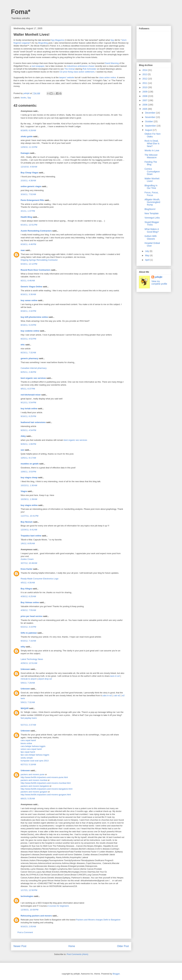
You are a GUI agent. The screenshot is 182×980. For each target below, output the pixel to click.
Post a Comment (25, 932)
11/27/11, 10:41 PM (30, 516)
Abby (23, 436)
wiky (23, 647)
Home (72, 946)
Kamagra (25, 153)
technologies (27, 896)
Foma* (21, 12)
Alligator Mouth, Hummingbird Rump (152, 202)
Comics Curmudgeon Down (152, 172)
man (23, 250)
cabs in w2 (107, 695)
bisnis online (26, 743)
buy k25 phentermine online (34, 317)
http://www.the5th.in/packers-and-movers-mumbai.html (46, 783)
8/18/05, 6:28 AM (28, 130)
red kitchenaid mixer (31, 395)
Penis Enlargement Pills (32, 200)
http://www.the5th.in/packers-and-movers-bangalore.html (47, 789)
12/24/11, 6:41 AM (29, 530)
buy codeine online (30, 331)
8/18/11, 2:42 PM (28, 311)
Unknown (25, 669)
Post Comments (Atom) (77, 954)
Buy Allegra (26, 589)
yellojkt (158, 277)
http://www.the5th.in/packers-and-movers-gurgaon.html (46, 795)
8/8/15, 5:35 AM (28, 799)
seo (22, 450)
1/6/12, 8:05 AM (28, 543)
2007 (145, 100)
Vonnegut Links (152, 218)
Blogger (116, 974)
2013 (145, 74)
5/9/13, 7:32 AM (28, 702)
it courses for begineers (58, 906)
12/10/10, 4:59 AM (29, 167)
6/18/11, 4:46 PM (28, 244)
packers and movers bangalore (35, 786)
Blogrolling (43, 43)
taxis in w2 (115, 676)
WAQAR (25, 708)
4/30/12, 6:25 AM (28, 596)
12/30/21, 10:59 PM (30, 910)
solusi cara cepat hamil (31, 749)
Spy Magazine (57, 40)
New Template (152, 213)
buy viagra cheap (29, 477)
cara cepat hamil (28, 740)
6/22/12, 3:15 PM (28, 627)
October (149, 121)
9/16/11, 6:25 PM (28, 416)
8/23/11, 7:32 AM (28, 353)
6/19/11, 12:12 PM (29, 264)
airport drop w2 (45, 679)
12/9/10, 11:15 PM (29, 147)
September (151, 126)
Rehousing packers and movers (36, 916)
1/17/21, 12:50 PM (29, 890)
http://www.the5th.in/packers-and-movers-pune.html (44, 777)
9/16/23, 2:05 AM (28, 926)
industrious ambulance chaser (81, 66)
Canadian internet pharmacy (34, 368)
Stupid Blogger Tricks (152, 223)
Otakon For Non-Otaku (153, 135)
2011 (145, 83)
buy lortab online (29, 409)
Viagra (24, 491)
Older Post (123, 946)
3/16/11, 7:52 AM (28, 194)
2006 (145, 105)
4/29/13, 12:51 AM (29, 663)
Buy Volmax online (30, 602)
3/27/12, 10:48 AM (29, 563)
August (149, 130)
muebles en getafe (30, 464)
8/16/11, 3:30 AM (28, 294)
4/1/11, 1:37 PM (28, 211)
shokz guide (27, 136)
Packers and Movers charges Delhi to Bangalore (98, 920)
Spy (112, 40)
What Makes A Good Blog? (152, 230)
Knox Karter (27, 569)
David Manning (112, 63)
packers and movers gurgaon (34, 792)
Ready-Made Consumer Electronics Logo (40, 579)
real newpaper (38, 66)
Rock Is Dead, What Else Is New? (152, 143)
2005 (145, 109)
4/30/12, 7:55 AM (28, 610)
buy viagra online (29, 505)
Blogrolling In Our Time (151, 187)
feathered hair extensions (33, 422)
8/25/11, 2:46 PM (28, 372)
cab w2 (117, 695)
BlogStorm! (150, 209)
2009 (145, 92)
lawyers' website (67, 77)
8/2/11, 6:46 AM (28, 281)
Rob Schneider (90, 69)
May (147, 255)
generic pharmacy (29, 358)
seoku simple (27, 758)
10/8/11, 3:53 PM (28, 472)
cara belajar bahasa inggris (33, 746)
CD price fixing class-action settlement (77, 72)
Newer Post (20, 946)
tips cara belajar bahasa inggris (35, 755)
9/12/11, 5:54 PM (28, 402)
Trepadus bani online (31, 536)
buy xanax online (29, 300)
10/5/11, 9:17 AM (28, 458)
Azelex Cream (27, 559)
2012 (145, 79)
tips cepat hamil (28, 752)
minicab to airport (29, 679)
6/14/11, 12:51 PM (29, 225)
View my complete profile (159, 283)
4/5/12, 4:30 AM (28, 583)
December (150, 113)
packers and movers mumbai (34, 780)
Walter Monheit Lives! (152, 180)
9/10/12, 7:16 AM (28, 641)
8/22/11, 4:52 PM (28, 339)
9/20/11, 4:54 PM (28, 430)
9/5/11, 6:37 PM (28, 389)
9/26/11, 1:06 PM (28, 444)
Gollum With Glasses (151, 237)
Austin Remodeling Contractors (36, 231)
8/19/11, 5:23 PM (28, 325)
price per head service (32, 616)
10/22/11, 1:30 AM (29, 485)
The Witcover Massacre (151, 156)
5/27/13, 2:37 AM (28, 725)
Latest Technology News (32, 659)
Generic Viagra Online (31, 287)
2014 (145, 70)
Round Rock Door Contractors (36, 270)
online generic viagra (31, 186)
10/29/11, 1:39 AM (29, 499)
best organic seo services (33, 378)
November (150, 117)
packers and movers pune (33, 774)
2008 (145, 96)
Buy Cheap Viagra (29, 173)
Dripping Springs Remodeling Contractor (39, 260)
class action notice (108, 77)
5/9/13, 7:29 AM (28, 683)
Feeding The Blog (151, 163)
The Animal (69, 69)
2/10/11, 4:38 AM (28, 181)
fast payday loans (29, 718)
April (148, 260)
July (147, 251)
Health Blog (26, 217)
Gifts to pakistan (29, 633)
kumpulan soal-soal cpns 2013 (35, 761)
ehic (23, 345)
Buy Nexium (27, 522)
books (24, 98)
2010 (145, 87)
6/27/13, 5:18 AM (28, 764)
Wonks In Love (152, 150)
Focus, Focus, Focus (152, 194)
